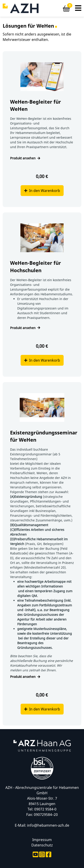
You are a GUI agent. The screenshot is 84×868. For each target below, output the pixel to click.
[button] (78, 8)
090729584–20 (46, 815)
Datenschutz (42, 845)
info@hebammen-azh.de (48, 825)
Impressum (42, 840)
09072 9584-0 (45, 809)
